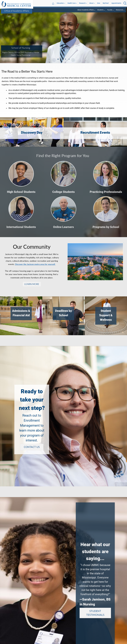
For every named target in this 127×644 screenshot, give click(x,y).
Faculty (110, 10)
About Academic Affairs (86, 10)
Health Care (72, 3)
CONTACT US (32, 447)
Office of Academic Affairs (17, 11)
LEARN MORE (32, 284)
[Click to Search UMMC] (125, 3)
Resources (119, 10)
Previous (54, 60)
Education (60, 3)
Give (99, 3)
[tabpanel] (63, 35)
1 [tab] (58, 59)
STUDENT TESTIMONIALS (95, 613)
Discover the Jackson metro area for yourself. (35, 264)
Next (73, 60)
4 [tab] (69, 59)
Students (100, 10)
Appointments (116, 3)
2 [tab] (62, 59)
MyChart (106, 3)
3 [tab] (66, 59)
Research (82, 3)
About (91, 3)
